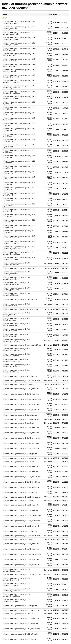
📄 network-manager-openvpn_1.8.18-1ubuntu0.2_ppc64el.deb (16, 590)
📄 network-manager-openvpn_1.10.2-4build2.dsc (20, 309)
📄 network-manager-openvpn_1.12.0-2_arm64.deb (21, 389)
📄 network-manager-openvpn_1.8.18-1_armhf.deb (21, 549)
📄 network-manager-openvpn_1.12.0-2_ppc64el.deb (22, 399)
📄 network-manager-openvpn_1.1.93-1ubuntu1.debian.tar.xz (16, 264)
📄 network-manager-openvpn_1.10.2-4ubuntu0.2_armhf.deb (16, 355)
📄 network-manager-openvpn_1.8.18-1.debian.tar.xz (22, 536)
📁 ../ (5, 18)
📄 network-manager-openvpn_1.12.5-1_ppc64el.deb (22, 477)
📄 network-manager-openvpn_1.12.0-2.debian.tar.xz (22, 381)
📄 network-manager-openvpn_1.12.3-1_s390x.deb (21, 449)
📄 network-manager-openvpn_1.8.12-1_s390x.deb (21, 526)
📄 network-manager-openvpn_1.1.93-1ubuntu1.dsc (21, 268)
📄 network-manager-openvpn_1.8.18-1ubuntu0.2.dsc (22, 575)
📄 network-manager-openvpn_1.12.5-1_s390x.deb (21, 487)
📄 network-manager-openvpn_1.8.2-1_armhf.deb (20, 623)
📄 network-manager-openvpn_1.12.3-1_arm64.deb (21, 427)
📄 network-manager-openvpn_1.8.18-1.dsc (18, 539)
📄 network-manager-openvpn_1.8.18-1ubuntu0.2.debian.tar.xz (16, 570)
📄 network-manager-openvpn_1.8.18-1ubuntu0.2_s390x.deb (16, 601)
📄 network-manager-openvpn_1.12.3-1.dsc (18, 423)
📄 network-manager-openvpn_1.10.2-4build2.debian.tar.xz (16, 305)
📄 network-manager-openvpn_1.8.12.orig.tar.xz (20, 531)
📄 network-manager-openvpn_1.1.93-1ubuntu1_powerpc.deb (16, 284)
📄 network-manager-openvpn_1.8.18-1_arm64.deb (21, 544)
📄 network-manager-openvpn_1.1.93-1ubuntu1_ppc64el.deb (16, 289)
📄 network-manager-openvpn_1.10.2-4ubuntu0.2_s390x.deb (16, 371)
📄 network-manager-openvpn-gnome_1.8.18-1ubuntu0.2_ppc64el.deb (19, 248)
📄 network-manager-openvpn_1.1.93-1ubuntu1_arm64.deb (16, 273)
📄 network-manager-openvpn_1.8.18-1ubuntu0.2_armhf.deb (16, 584)
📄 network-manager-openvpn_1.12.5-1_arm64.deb (21, 466)
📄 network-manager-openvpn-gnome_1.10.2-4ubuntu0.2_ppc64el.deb (19, 87)
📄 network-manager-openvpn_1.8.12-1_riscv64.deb (21, 521)
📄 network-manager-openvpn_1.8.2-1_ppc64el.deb (21, 629)
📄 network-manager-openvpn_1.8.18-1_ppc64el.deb (22, 554)
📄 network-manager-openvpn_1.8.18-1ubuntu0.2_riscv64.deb (16, 595)
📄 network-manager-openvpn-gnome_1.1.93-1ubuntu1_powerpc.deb (19, 33)
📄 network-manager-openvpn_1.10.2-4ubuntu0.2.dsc (22, 345)
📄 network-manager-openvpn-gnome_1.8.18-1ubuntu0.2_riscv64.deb (19, 253)
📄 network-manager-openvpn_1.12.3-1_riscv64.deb (21, 443)
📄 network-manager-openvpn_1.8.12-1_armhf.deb (21, 510)
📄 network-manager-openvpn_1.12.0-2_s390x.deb (21, 410)
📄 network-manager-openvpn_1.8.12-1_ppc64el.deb (22, 515)
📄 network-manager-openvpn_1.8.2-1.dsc (18, 614)
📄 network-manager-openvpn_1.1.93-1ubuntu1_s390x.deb (16, 294)
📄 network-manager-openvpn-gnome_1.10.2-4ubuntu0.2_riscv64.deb (19, 92)
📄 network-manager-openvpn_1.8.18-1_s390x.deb (21, 565)
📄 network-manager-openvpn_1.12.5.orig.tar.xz (20, 493)
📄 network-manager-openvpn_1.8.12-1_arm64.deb (21, 505)
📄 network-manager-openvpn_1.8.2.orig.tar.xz (19, 639)
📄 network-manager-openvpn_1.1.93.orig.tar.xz (20, 299)
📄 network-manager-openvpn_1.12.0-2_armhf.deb (21, 394)
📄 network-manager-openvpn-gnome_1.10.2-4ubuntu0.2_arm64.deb (19, 76)
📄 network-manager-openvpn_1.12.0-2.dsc (18, 384)
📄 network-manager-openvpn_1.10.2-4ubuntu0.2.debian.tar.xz (16, 341)
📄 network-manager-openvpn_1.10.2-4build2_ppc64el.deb (16, 325)
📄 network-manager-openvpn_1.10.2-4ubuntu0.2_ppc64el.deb (16, 360)
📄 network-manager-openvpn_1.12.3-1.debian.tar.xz (22, 420)
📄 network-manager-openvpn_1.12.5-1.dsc (18, 462)
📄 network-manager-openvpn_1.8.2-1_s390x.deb (21, 634)
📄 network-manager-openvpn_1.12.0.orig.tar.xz (20, 415)
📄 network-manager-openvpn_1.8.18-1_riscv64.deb (21, 560)
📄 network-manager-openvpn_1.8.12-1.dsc (18, 501)
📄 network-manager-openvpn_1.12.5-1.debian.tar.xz (22, 458)
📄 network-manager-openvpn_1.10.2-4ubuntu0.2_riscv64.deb (16, 366)
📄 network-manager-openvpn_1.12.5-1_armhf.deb (21, 471)
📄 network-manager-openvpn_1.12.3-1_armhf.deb (21, 433)
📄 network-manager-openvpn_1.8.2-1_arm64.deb (21, 618)
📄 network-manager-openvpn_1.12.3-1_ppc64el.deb (22, 438)
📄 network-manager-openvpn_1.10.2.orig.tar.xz (20, 376)
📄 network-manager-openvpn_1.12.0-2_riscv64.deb (21, 405)
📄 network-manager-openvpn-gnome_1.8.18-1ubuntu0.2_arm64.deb (19, 237)
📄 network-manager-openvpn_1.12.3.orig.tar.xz (20, 454)
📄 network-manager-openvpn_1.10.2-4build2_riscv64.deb (16, 330)
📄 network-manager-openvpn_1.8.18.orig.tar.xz (20, 606)
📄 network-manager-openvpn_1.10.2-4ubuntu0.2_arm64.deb (16, 350)
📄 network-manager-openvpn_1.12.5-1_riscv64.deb (21, 482)
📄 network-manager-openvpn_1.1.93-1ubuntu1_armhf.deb (16, 278)
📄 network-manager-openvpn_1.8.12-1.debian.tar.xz (22, 497)
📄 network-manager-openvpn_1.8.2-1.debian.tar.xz (21, 610)
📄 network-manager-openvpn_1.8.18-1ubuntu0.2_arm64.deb (16, 579)
